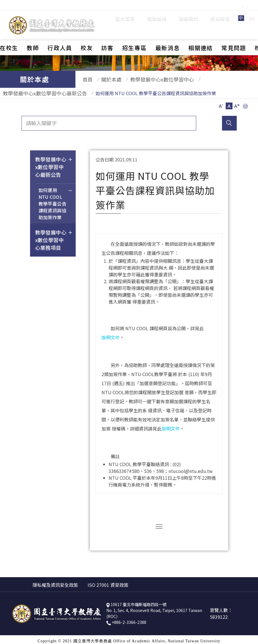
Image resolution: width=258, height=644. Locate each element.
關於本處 (106, 79)
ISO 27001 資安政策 (108, 582)
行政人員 (60, 33)
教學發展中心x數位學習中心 (154, 79)
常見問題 (234, 33)
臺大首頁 (125, 11)
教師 (33, 33)
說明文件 (111, 334)
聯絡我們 (189, 11)
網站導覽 (220, 11)
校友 (87, 33)
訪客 (107, 33)
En (252, 11)
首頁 (85, 79)
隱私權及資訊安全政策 (55, 582)
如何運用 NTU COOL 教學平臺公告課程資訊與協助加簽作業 (56, 201)
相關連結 (157, 11)
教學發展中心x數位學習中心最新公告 (42, 92)
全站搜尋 (241, 19)
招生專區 (135, 33)
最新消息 (168, 33)
